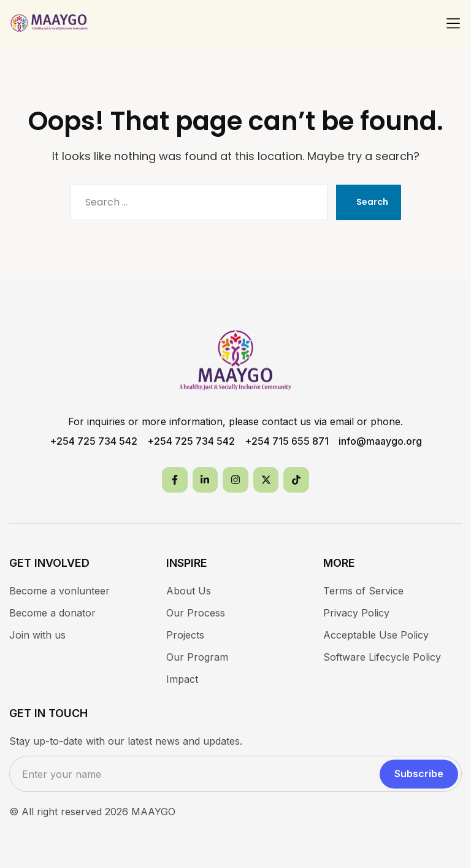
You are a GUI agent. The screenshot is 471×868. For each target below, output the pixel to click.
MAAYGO (153, 812)
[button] (453, 23)
